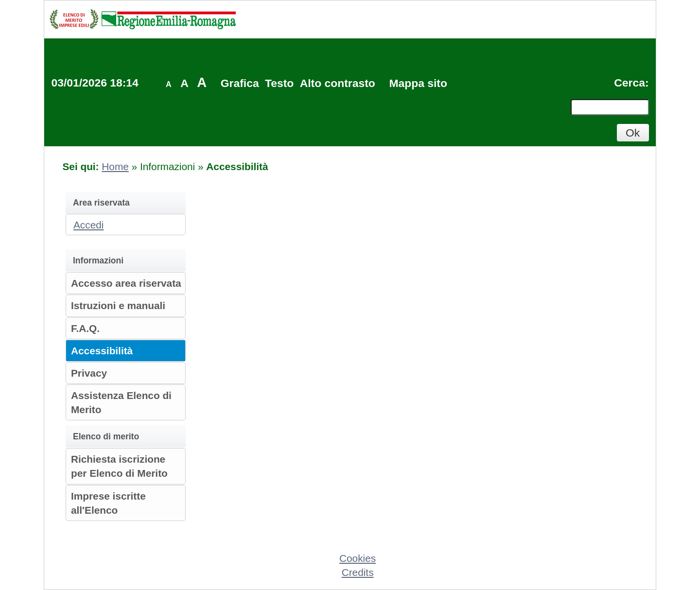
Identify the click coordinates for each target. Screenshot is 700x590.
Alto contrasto (338, 83)
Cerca (630, 83)
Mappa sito (418, 83)
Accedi (88, 225)
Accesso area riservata (126, 283)
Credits (358, 572)
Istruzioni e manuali (118, 305)
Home (115, 166)
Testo (279, 83)
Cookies (358, 558)
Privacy (89, 373)
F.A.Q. (85, 328)
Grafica (240, 83)
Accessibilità (102, 351)
